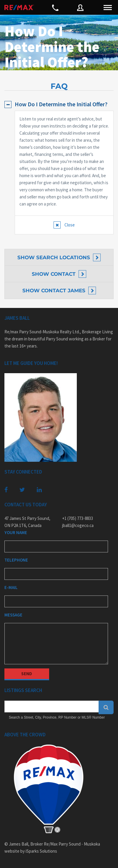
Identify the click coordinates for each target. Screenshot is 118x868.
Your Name (16, 532)
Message (13, 615)
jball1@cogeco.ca (78, 525)
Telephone (16, 560)
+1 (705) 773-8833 (78, 518)
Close (69, 225)
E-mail (11, 587)
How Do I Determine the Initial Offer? (61, 104)
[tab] (59, 104)
